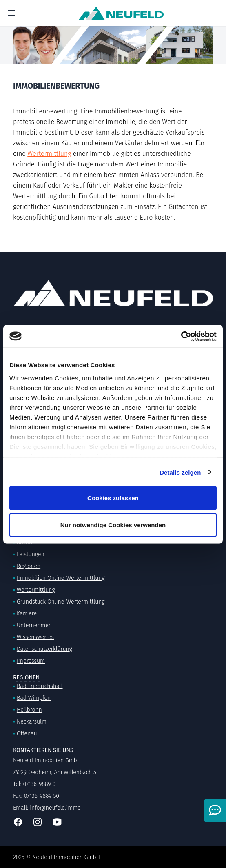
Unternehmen (34, 625)
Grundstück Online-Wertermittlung (61, 602)
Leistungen (31, 554)
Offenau (27, 734)
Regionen (29, 566)
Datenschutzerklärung (44, 649)
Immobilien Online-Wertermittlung (61, 578)
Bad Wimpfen (34, 698)
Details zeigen (180, 472)
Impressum (31, 661)
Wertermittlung (49, 154)
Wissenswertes (35, 637)
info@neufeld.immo (55, 808)
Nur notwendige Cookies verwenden (113, 525)
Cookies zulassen (113, 498)
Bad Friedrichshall (40, 686)
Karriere (27, 614)
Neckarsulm (32, 722)
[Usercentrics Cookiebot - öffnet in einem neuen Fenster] (181, 336)
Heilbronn (29, 710)
